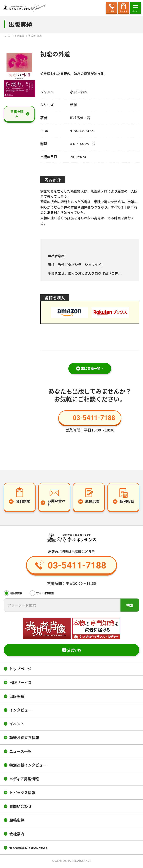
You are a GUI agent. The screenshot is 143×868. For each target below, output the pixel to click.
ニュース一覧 (20, 753)
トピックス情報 (22, 794)
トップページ (20, 670)
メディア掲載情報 (24, 780)
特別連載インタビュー (28, 766)
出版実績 (17, 698)
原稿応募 (17, 821)
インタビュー (20, 711)
